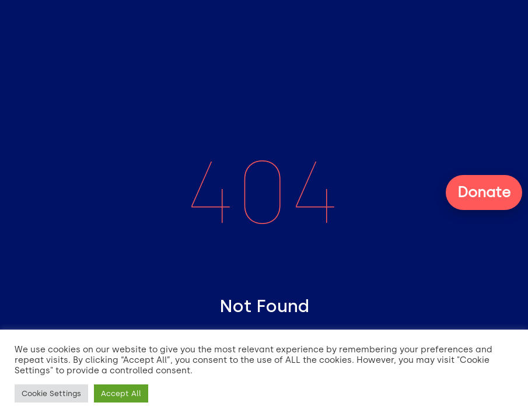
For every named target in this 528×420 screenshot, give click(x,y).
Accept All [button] (121, 393)
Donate (484, 192)
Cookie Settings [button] (51, 393)
